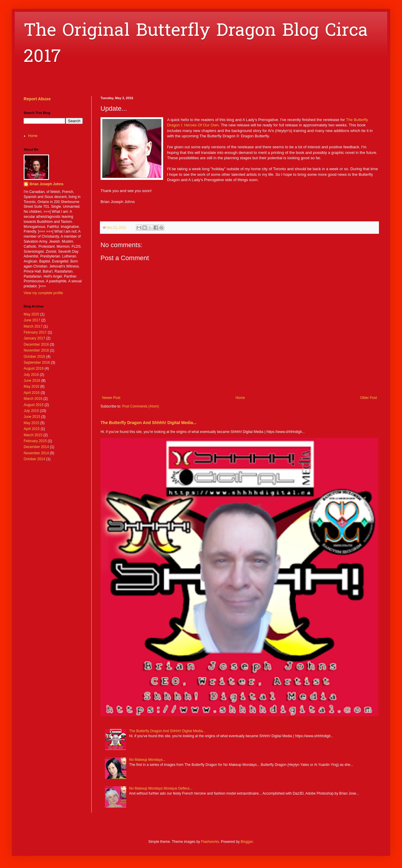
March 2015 (33, 435)
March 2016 (33, 399)
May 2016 (31, 387)
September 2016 (37, 363)
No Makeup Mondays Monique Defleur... (161, 788)
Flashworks (210, 842)
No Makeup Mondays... (147, 760)
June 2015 (32, 417)
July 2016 (31, 375)
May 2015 (31, 423)
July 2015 (31, 411)
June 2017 (32, 320)
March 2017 (33, 326)
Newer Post (111, 398)
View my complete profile (43, 293)
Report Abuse (37, 99)
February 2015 (35, 441)
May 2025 (31, 314)
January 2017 (34, 338)
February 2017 (35, 332)
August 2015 (34, 405)
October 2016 (34, 357)
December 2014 (36, 447)
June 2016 (32, 381)
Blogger (247, 842)
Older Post (368, 398)
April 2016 (32, 393)
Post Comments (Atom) (141, 406)
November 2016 (36, 350)
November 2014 (36, 453)
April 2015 (32, 429)
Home (240, 398)
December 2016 (36, 344)
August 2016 (34, 368)
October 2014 (34, 459)
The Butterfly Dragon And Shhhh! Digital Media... (149, 423)
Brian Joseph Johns (47, 184)
